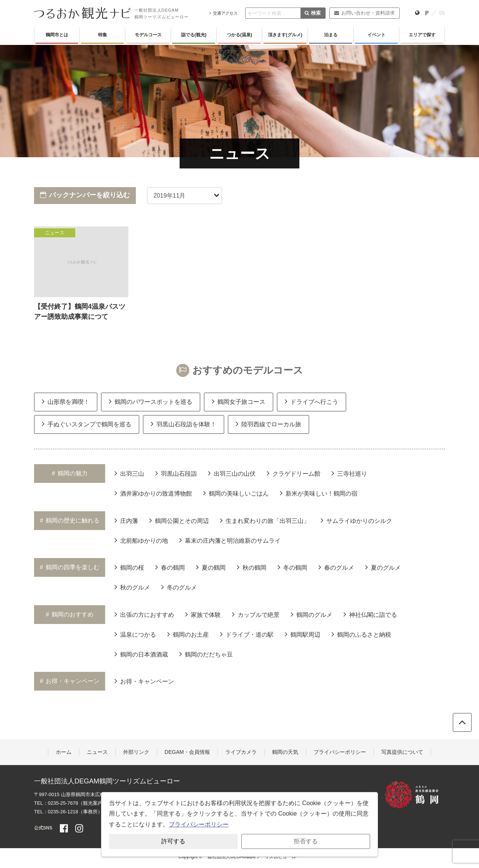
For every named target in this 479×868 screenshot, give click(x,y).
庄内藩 (126, 520)
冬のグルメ (179, 587)
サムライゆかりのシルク (356, 520)
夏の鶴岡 (211, 567)
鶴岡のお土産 (188, 634)
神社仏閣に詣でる (370, 614)
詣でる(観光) (194, 35)
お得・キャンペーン (144, 681)
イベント (376, 35)
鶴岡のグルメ (312, 614)
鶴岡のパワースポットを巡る (151, 401)
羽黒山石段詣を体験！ (184, 424)
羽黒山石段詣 (176, 473)
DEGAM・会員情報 (187, 752)
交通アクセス (224, 13)
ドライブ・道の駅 (247, 634)
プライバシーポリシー (340, 752)
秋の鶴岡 (252, 567)
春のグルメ (336, 567)
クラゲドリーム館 (294, 473)
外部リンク (136, 752)
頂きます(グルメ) (285, 35)
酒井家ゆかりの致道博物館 (153, 493)
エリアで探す (422, 35)
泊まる (331, 35)
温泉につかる (135, 634)
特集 (103, 35)
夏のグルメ (383, 567)
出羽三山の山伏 (232, 473)
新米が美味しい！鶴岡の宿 (319, 493)
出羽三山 (129, 473)
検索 (313, 13)
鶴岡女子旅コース (239, 401)
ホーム (64, 752)
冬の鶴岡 (292, 567)
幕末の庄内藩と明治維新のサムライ (230, 540)
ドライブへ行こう (312, 401)
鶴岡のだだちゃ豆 (206, 654)
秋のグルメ (132, 587)
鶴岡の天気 (285, 752)
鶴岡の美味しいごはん (236, 493)
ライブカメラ (241, 752)
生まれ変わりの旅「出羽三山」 (265, 520)
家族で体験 (203, 614)
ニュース (97, 752)
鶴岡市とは (57, 35)
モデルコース (148, 35)
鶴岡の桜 (129, 567)
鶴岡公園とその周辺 (179, 520)
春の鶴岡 (170, 567)
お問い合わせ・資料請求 (364, 13)
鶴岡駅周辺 (303, 634)
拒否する (306, 841)
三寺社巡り (349, 473)
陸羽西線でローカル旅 (269, 424)
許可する (173, 841)
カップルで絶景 (256, 614)
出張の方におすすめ (144, 614)
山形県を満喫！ (66, 401)
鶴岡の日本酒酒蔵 (141, 654)
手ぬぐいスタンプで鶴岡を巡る (87, 424)
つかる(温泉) (239, 35)
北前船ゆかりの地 (141, 540)
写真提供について (402, 752)
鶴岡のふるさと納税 (361, 634)
